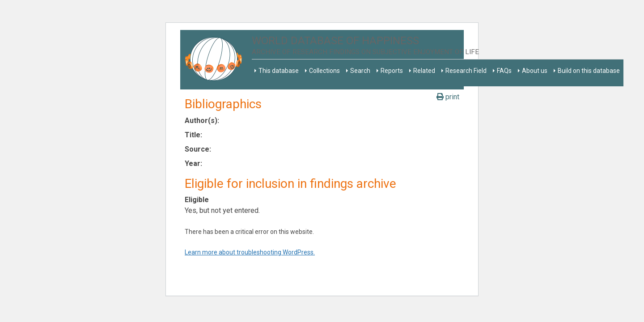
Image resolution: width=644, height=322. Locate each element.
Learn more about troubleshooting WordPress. (250, 252)
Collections (324, 71)
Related (424, 71)
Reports (392, 71)
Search (360, 71)
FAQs (504, 71)
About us (535, 71)
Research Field (466, 71)
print (448, 97)
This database (279, 71)
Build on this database (589, 71)
